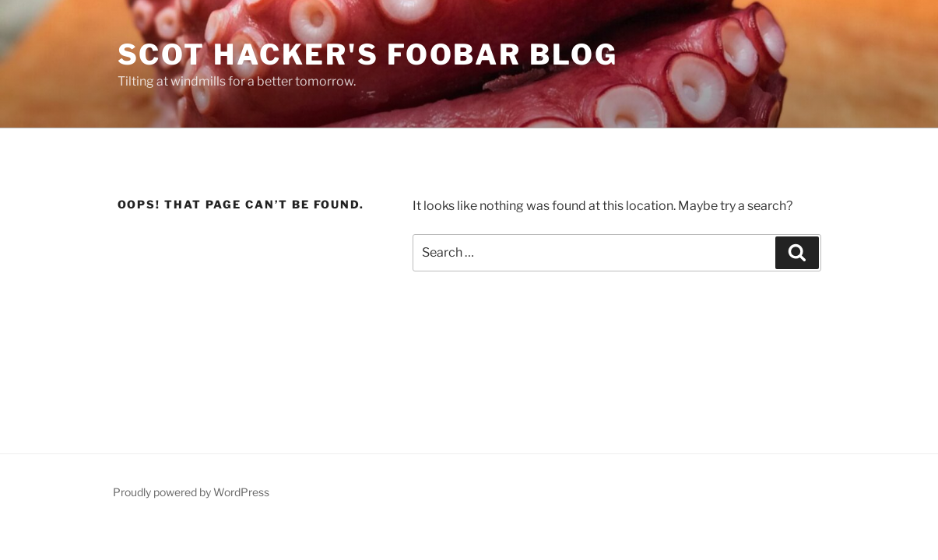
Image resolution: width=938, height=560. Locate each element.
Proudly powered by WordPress (191, 492)
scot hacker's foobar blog (368, 54)
